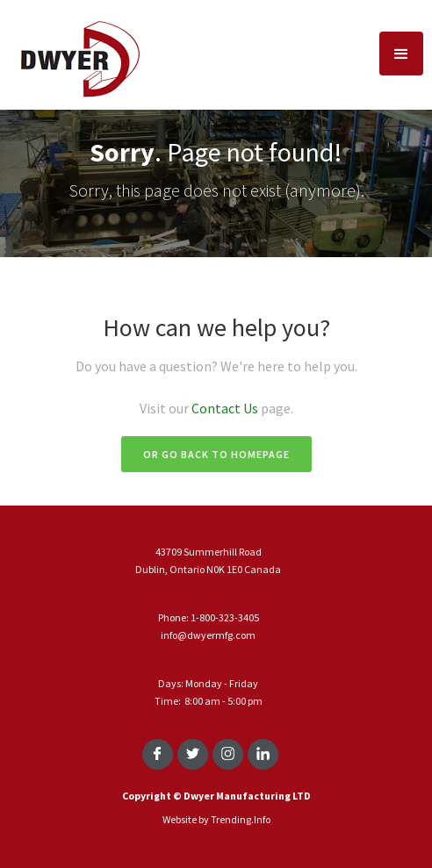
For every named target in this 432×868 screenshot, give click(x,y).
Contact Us (226, 408)
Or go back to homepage (216, 454)
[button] (401, 54)
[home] (75, 54)
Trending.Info (241, 819)
